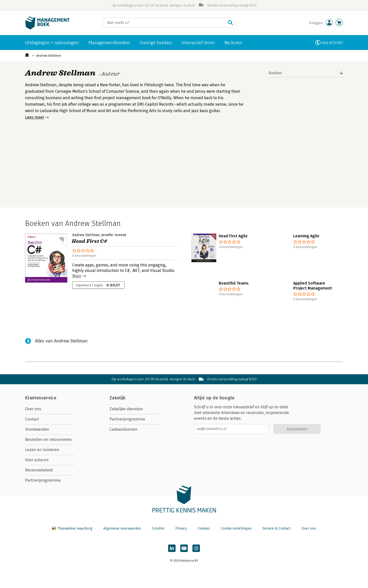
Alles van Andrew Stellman (61, 341)
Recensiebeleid (39, 470)
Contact (32, 419)
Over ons (33, 409)
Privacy (181, 528)
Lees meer (35, 117)
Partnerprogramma (43, 480)
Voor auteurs (37, 460)
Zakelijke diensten (126, 409)
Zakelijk (117, 398)
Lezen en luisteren (42, 450)
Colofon (158, 528)
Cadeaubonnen (124, 429)
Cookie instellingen (236, 528)
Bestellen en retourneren (48, 440)
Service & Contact (276, 528)
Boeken (275, 73)
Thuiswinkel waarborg (73, 528)
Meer (77, 276)
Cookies (204, 528)
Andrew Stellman (49, 56)
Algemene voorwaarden (122, 528)
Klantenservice (41, 398)
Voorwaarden (37, 429)
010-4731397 (332, 43)
